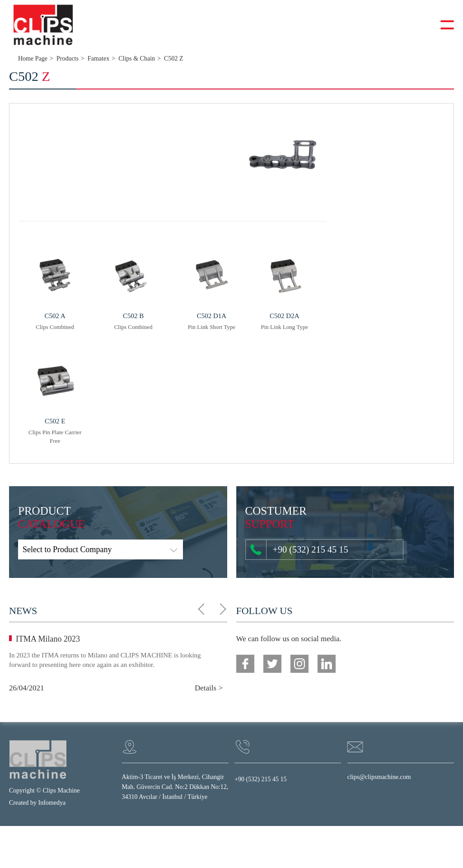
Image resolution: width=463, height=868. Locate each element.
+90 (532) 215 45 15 (295, 550)
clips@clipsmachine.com (379, 777)
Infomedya (52, 803)
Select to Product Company (67, 550)
